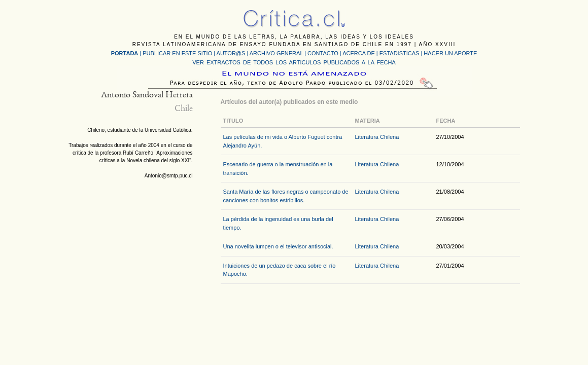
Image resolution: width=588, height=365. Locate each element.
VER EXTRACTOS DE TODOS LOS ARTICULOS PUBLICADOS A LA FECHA (294, 62)
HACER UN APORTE (450, 53)
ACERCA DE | (361, 53)
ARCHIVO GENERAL (276, 53)
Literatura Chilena (377, 137)
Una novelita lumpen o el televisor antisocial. (278, 246)
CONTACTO (323, 53)
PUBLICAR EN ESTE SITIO (177, 53)
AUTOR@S (232, 53)
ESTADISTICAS (400, 53)
